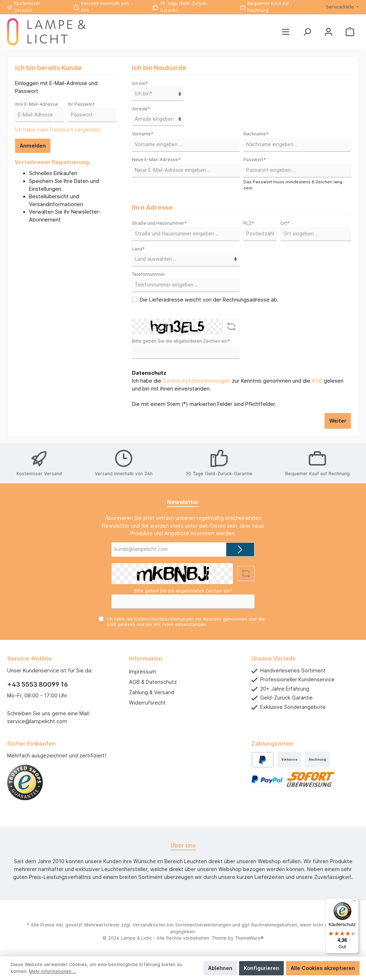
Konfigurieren (261, 968)
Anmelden (33, 146)
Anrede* (141, 109)
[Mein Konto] (328, 32)
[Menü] (286, 32)
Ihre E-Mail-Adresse (36, 104)
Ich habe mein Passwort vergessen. (59, 130)
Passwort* (255, 160)
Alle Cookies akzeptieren (323, 968)
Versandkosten (149, 925)
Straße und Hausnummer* (159, 223)
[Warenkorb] (350, 32)
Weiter (338, 421)
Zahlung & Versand (152, 692)
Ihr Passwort (81, 104)
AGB (317, 381)
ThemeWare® (249, 938)
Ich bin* (140, 83)
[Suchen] (307, 32)
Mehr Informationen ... (53, 971)
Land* (138, 249)
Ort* (285, 223)
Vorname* (143, 134)
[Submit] (240, 549)
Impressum (143, 671)
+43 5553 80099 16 (38, 684)
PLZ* (249, 223)
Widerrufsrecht (147, 703)
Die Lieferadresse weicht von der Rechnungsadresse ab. (209, 300)
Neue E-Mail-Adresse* (156, 160)
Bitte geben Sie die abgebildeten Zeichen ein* (181, 341)
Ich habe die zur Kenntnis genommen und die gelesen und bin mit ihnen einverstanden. (238, 385)
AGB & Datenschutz (153, 682)
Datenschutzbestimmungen (197, 381)
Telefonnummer (149, 274)
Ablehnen (220, 968)
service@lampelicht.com (37, 721)
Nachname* (256, 134)
